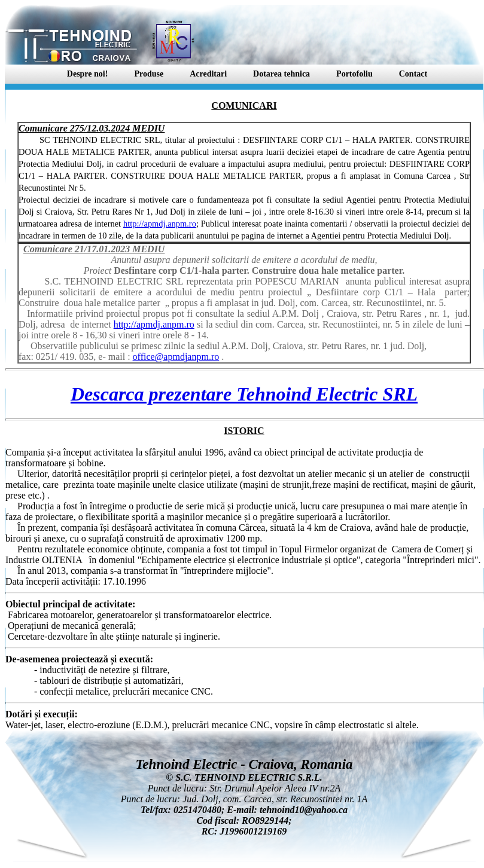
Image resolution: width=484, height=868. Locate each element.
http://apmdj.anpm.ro (160, 224)
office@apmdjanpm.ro (176, 357)
